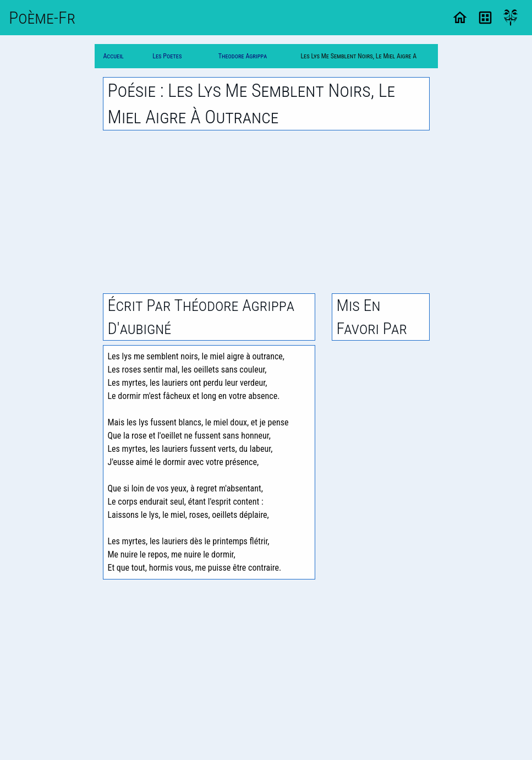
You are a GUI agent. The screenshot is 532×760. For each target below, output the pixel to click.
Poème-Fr (42, 18)
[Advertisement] (266, 212)
